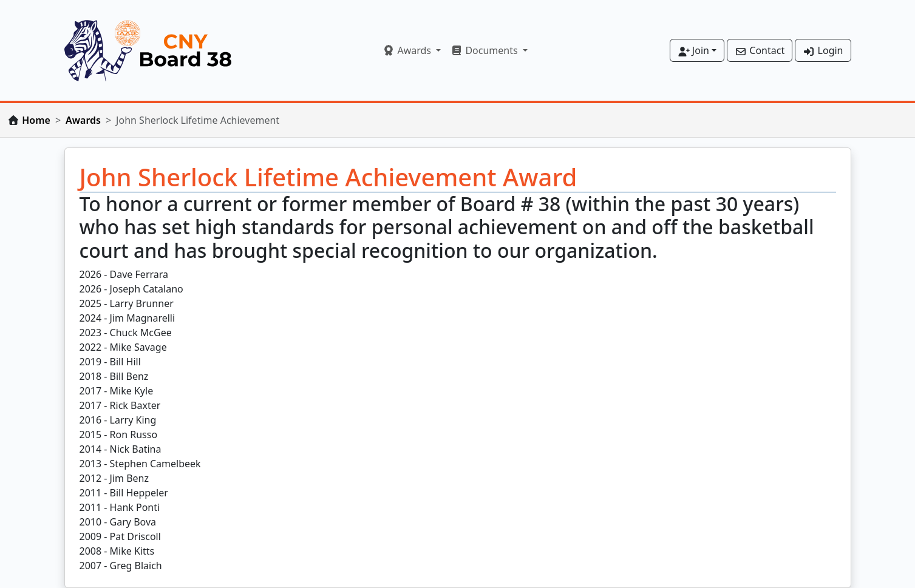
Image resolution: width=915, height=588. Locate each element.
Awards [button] (408, 50)
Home (36, 120)
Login (823, 50)
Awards (83, 120)
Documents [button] (485, 50)
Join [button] (693, 50)
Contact (760, 50)
